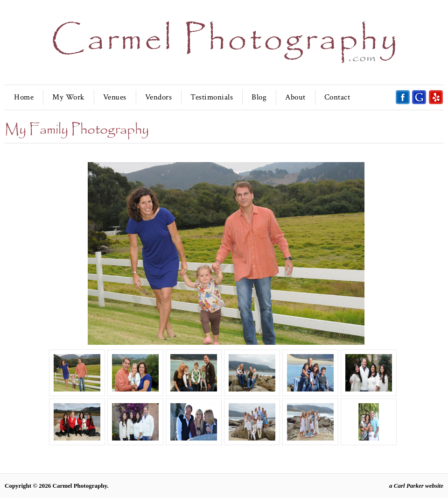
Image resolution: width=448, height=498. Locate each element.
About (295, 97)
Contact (337, 97)
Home (24, 97)
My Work (68, 97)
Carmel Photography (80, 486)
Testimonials (212, 97)
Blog (259, 97)
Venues (115, 97)
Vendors (159, 97)
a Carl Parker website (416, 486)
